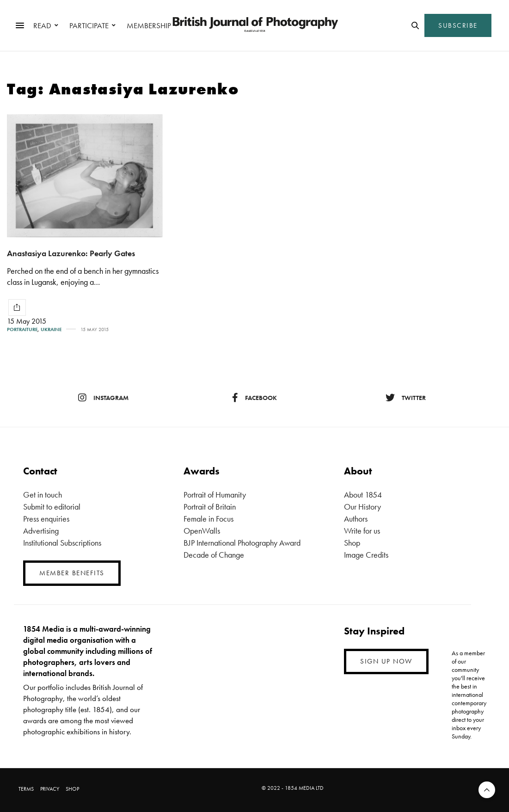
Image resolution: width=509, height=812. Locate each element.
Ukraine (51, 329)
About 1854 (363, 495)
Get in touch (43, 495)
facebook (254, 398)
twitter (406, 398)
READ (42, 25)
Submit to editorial (52, 507)
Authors (356, 519)
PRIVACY (50, 789)
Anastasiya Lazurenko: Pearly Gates (71, 253)
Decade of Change (214, 555)
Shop (352, 543)
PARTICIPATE (89, 25)
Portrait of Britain (210, 507)
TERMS (26, 789)
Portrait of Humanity (215, 495)
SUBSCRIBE (458, 25)
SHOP (72, 789)
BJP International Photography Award (242, 543)
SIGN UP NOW (386, 661)
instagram (103, 398)
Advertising (41, 531)
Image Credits (366, 555)
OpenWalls (202, 531)
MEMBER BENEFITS (72, 573)
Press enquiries (46, 519)
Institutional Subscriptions (62, 543)
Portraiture (22, 329)
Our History (362, 507)
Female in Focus (209, 519)
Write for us (362, 531)
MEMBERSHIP (149, 25)
